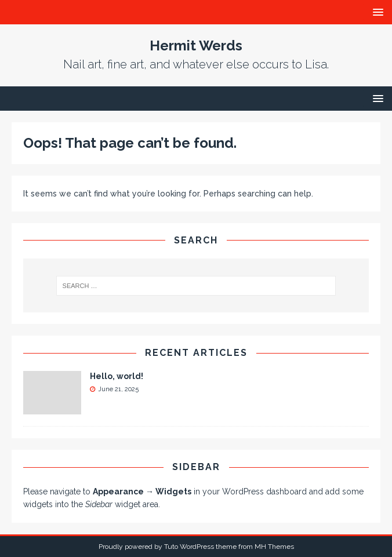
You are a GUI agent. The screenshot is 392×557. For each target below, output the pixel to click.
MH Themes (274, 547)
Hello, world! (117, 376)
